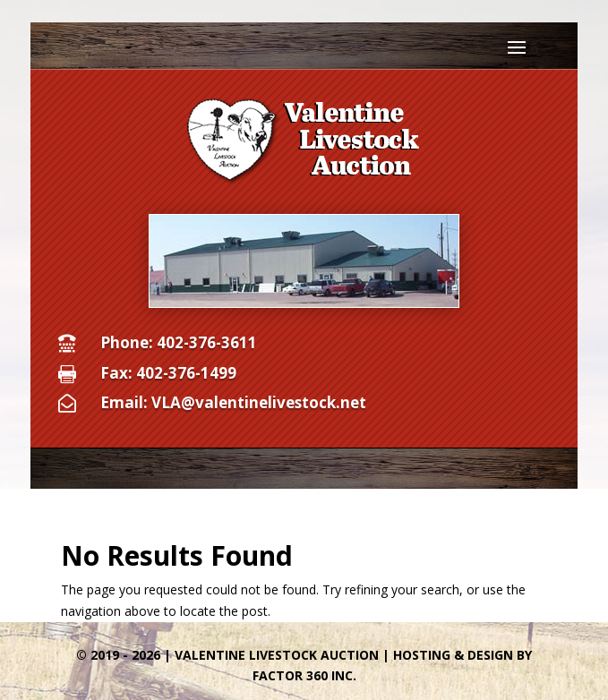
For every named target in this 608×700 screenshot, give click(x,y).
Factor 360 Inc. (304, 675)
